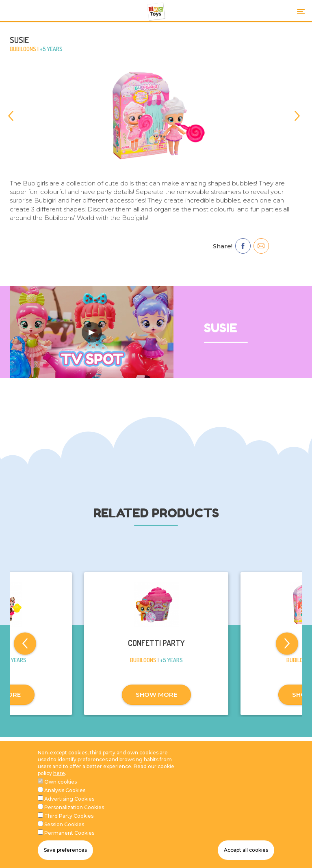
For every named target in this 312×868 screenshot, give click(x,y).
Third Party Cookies (69, 817)
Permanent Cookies (69, 834)
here (59, 774)
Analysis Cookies (65, 791)
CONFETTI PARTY (156, 643)
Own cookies (61, 783)
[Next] (297, 116)
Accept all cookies (246, 851)
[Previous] (15, 116)
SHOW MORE (156, 695)
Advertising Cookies (69, 800)
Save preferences (65, 851)
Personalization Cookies (74, 808)
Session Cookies (64, 825)
